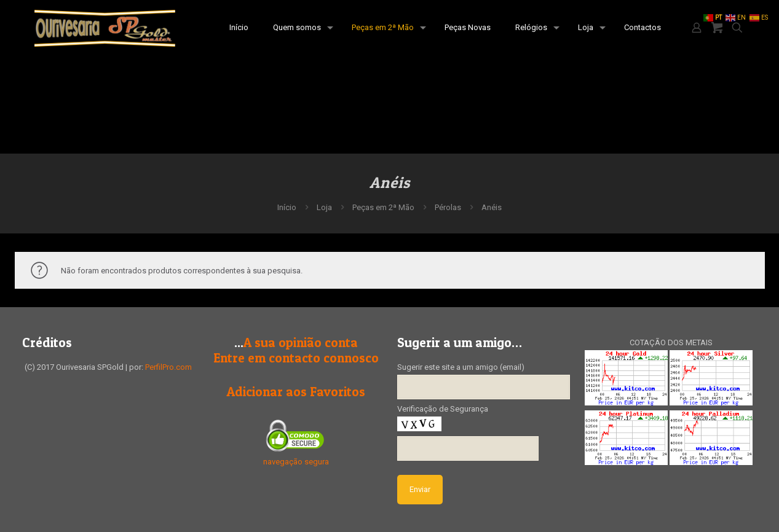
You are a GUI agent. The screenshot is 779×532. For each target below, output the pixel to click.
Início (287, 207)
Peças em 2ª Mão (383, 207)
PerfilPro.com (168, 367)
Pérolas (448, 207)
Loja (324, 207)
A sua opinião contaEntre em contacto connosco (296, 350)
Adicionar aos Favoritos (296, 392)
